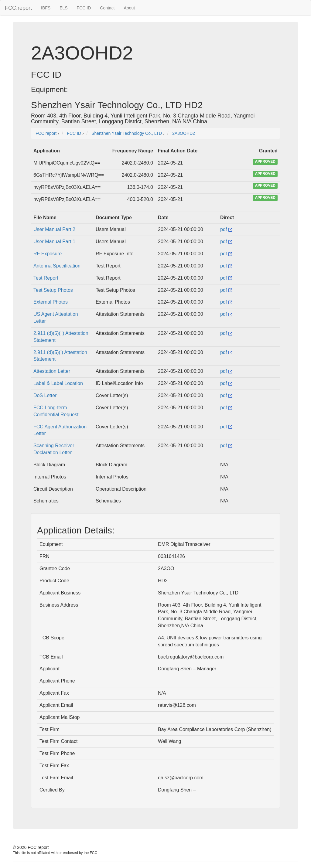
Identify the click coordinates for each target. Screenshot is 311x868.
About (130, 8)
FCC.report (18, 8)
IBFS (46, 8)
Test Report (46, 278)
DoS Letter (45, 395)
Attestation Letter (52, 371)
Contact (107, 8)
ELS (63, 8)
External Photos (51, 302)
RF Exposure (48, 254)
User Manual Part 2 (54, 229)
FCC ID (84, 8)
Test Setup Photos (53, 290)
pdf (226, 229)
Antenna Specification (57, 266)
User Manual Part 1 (54, 242)
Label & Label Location (58, 383)
